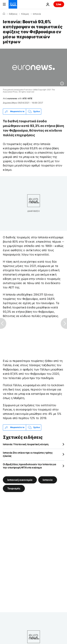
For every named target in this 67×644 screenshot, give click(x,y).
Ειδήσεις (13, 14)
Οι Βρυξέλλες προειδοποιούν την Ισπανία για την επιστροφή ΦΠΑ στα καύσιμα (29, 466)
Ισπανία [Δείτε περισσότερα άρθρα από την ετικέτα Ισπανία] (48, 480)
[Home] (4, 14)
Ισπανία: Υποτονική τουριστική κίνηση (26, 444)
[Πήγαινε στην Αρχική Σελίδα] (13, 4)
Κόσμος (25, 14)
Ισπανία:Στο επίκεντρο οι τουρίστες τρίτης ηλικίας (28, 454)
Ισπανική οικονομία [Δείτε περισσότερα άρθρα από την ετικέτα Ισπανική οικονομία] (20, 480)
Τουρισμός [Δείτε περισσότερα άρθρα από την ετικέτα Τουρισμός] (14, 488)
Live (59, 4)
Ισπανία (37, 14)
